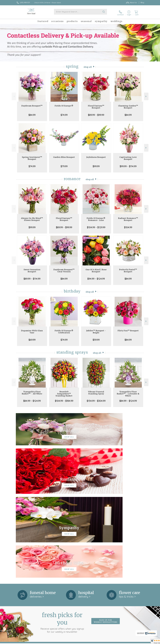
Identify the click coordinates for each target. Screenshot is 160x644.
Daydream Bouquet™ (32, 104)
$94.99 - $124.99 (96, 277)
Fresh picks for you (62, 537)
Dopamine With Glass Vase (32, 330)
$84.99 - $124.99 (32, 399)
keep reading (90, 566)
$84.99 (32, 113)
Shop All (88, 65)
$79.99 (64, 164)
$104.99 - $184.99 (64, 399)
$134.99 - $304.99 (96, 399)
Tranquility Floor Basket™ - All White (32, 391)
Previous (14, 95)
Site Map (139, 642)
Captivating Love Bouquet (128, 156)
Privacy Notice (111, 642)
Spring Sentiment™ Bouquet (32, 156)
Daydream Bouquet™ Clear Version (64, 269)
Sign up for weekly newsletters (106, 535)
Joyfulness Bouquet (96, 155)
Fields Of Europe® (64, 104)
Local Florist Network (126, 642)
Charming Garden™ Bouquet (128, 105)
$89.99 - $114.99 (32, 277)
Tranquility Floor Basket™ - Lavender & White (128, 392)
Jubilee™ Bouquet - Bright (96, 330)
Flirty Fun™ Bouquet (128, 329)
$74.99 (64, 113)
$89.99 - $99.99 (96, 113)
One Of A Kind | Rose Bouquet (96, 269)
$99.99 (96, 164)
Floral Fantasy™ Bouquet (96, 105)
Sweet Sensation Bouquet (32, 269)
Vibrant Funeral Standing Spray (96, 391)
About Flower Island (25, 562)
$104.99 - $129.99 (96, 225)
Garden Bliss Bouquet (64, 155)
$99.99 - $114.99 (128, 164)
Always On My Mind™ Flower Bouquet (32, 217)
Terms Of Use (99, 642)
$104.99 (128, 225)
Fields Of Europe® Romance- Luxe (96, 217)
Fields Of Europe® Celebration (64, 330)
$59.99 (96, 338)
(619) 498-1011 (25, 3)
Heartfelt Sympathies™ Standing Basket (64, 392)
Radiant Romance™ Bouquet (128, 217)
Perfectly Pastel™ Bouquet (128, 269)
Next (146, 95)
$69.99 (32, 338)
